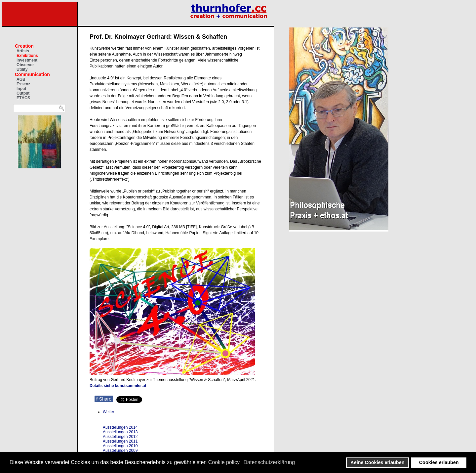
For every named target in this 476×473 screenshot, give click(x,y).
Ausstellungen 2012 (120, 437)
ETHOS (23, 98)
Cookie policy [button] (224, 462)
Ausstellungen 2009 (120, 451)
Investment (27, 60)
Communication (32, 74)
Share (104, 399)
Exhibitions (27, 56)
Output (23, 93)
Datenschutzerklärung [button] (269, 462)
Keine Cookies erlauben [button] (377, 462)
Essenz (23, 84)
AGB (21, 79)
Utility (22, 69)
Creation (24, 46)
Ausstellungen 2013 (120, 432)
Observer (25, 65)
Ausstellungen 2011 (120, 441)
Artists (23, 51)
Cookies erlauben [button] (439, 462)
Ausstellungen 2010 (120, 446)
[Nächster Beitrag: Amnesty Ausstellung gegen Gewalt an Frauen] (108, 412)
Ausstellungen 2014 (120, 427)
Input (21, 89)
